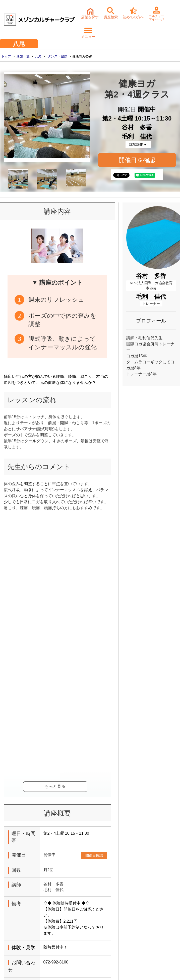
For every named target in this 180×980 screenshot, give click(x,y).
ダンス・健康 (57, 56)
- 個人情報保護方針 (20, 960)
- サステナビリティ (20, 952)
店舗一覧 (23, 56)
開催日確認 (94, 572)
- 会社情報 (13, 945)
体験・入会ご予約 (80, 851)
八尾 (38, 56)
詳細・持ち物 (31, 893)
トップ (6, 56)
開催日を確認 (137, 160)
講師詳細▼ (138, 145)
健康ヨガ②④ (55, 701)
